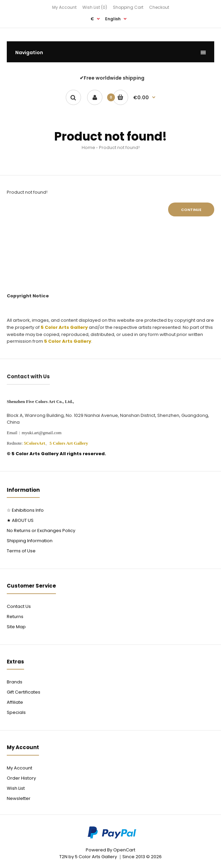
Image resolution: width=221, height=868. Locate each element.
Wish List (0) (95, 7)
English (113, 19)
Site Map (16, 627)
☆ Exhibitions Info (25, 510)
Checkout (159, 7)
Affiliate (15, 702)
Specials (16, 712)
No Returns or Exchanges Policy (41, 531)
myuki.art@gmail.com (42, 433)
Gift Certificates (24, 692)
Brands (15, 682)
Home (88, 147)
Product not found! (119, 147)
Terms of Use (21, 551)
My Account (64, 7)
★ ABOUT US (20, 520)
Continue (191, 210)
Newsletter (19, 798)
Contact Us (19, 606)
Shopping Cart (128, 7)
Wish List (16, 788)
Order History (21, 778)
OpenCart (124, 850)
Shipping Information (30, 541)
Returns (15, 617)
